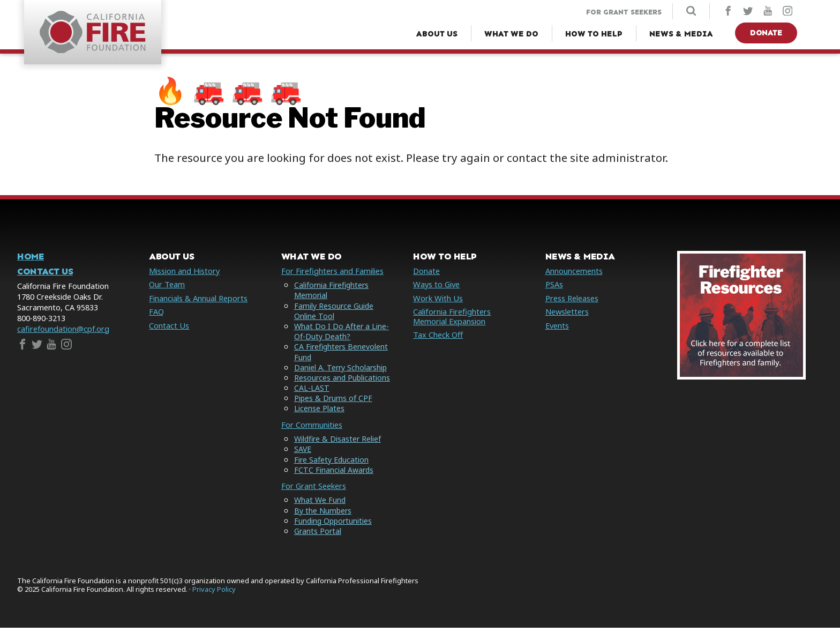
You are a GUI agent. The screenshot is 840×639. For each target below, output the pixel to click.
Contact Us (45, 273)
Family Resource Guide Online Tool (334, 312)
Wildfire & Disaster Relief (339, 451)
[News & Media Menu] (681, 34)
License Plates (319, 420)
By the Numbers (323, 522)
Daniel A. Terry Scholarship (342, 369)
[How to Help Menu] (594, 34)
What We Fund (320, 512)
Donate (766, 33)
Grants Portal (318, 542)
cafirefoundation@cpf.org (63, 330)
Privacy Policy (214, 601)
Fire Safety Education (332, 471)
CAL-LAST (312, 400)
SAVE (303, 461)
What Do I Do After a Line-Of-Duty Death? (342, 333)
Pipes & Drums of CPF (334, 410)
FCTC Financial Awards (334, 481)
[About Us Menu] (437, 34)
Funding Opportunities (334, 532)
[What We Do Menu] (511, 34)
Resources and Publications (320, 384)
